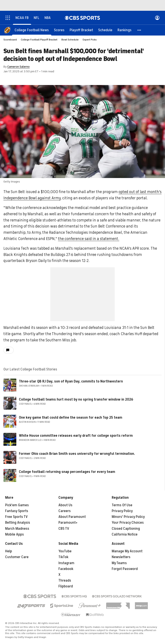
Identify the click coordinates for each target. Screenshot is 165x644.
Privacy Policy (122, 511)
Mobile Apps (15, 534)
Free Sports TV (16, 517)
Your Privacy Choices (128, 523)
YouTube (65, 551)
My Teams (119, 563)
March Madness (17, 529)
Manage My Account (127, 551)
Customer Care (17, 557)
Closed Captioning (126, 529)
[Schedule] (105, 30)
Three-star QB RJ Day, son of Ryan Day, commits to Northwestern (71, 381)
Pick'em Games (17, 505)
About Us (65, 505)
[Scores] (59, 30)
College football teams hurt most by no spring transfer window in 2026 (76, 399)
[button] (139, 30)
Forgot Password (125, 569)
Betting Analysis (18, 523)
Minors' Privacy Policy (128, 517)
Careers (65, 511)
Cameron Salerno (18, 67)
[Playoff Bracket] (81, 30)
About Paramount (72, 517)
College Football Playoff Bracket (39, 40)
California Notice (125, 534)
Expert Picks (90, 40)
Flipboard (66, 586)
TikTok (63, 557)
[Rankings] (125, 30)
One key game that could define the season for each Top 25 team (71, 418)
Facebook (66, 569)
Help (9, 551)
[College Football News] (32, 30)
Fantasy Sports (17, 511)
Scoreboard (10, 40)
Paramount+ (68, 523)
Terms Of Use (122, 505)
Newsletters (121, 557)
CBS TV (64, 529)
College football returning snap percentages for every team (67, 472)
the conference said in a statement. (89, 239)
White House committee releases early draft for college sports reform (76, 436)
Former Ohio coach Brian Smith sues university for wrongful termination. (77, 454)
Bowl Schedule (70, 40)
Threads (65, 581)
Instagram (66, 563)
